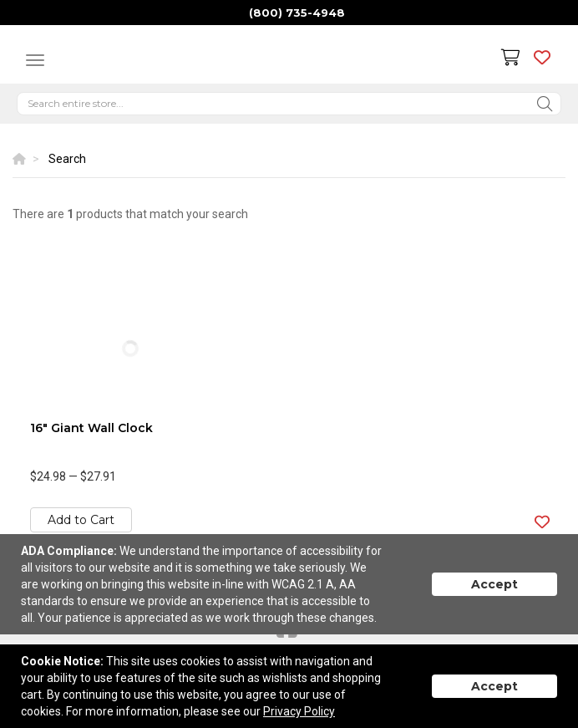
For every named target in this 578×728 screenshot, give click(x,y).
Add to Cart (81, 520)
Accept (494, 584)
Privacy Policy (299, 711)
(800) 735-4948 (297, 13)
